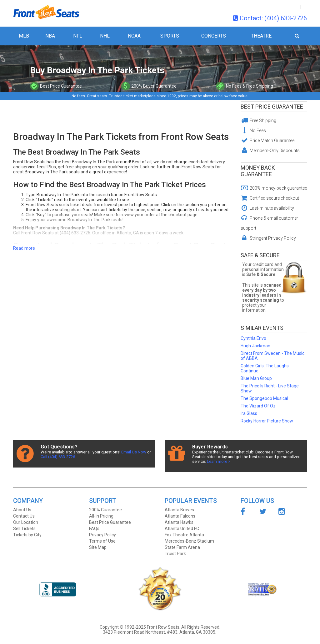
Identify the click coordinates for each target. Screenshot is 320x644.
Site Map (98, 547)
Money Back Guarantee (258, 171)
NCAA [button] (134, 36)
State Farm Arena (182, 547)
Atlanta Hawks (179, 522)
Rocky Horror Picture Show (267, 421)
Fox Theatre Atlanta (184, 535)
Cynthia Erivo (253, 338)
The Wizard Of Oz (258, 406)
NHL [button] (105, 36)
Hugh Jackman (255, 346)
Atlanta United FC (182, 529)
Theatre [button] (261, 36)
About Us (22, 510)
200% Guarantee (105, 510)
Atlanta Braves (179, 510)
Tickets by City (27, 535)
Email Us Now (134, 452)
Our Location (26, 522)
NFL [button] (78, 36)
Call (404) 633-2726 (58, 457)
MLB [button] (24, 36)
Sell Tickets (24, 529)
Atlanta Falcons (180, 516)
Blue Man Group (256, 378)
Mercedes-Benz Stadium (189, 541)
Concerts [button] (214, 36)
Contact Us (24, 516)
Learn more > (219, 461)
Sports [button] (170, 36)
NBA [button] (50, 36)
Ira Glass (249, 413)
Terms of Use (102, 541)
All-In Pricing (101, 516)
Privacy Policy (102, 535)
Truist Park (175, 554)
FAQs (94, 529)
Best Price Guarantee (272, 107)
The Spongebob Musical (264, 398)
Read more (24, 248)
